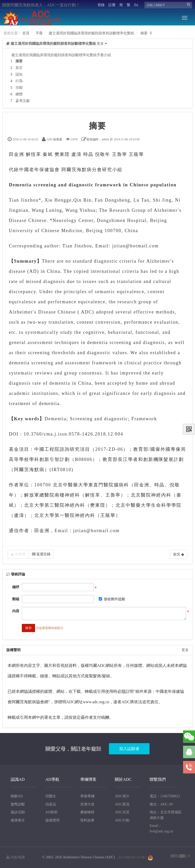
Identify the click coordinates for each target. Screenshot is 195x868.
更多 (185, 650)
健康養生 (18, 820)
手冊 (39, 33)
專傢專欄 (87, 796)
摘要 (144, 33)
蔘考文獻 (23, 101)
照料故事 (87, 820)
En (136, 5)
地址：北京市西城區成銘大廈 (166, 815)
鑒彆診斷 (18, 804)
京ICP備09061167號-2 (133, 857)
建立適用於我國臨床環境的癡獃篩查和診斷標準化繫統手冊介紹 (61, 55)
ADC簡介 (122, 796)
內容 (16, 611)
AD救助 (52, 812)
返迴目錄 (41, 554)
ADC (87, 312)
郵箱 (16, 599)
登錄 (101, 5)
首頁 (26, 33)
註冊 (112, 5)
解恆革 (34, 154)
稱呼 (16, 587)
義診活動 (18, 812)
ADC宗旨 (122, 812)
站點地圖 (15, 857)
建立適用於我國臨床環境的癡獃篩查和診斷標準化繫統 (91, 33)
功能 (19, 88)
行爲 (19, 81)
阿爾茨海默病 (77, 170)
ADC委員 (122, 804)
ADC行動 (122, 820)
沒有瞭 (18, 554)
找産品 (51, 804)
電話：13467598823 (165, 796)
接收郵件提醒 (112, 599)
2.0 (180, 856)
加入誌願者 (129, 749)
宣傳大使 (87, 804)
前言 (19, 68)
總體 (19, 94)
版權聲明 (53, 820)
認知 (19, 74)
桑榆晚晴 (87, 812)
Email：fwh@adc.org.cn (161, 828)
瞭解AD (17, 796)
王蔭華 (136, 154)
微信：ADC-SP (161, 804)
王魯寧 (120, 154)
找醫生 (51, 796)
